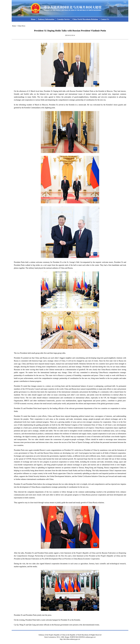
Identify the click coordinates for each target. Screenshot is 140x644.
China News (21, 26)
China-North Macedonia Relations (85, 19)
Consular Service (63, 19)
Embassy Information (46, 19)
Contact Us (105, 19)
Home (33, 19)
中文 (125, 2)
